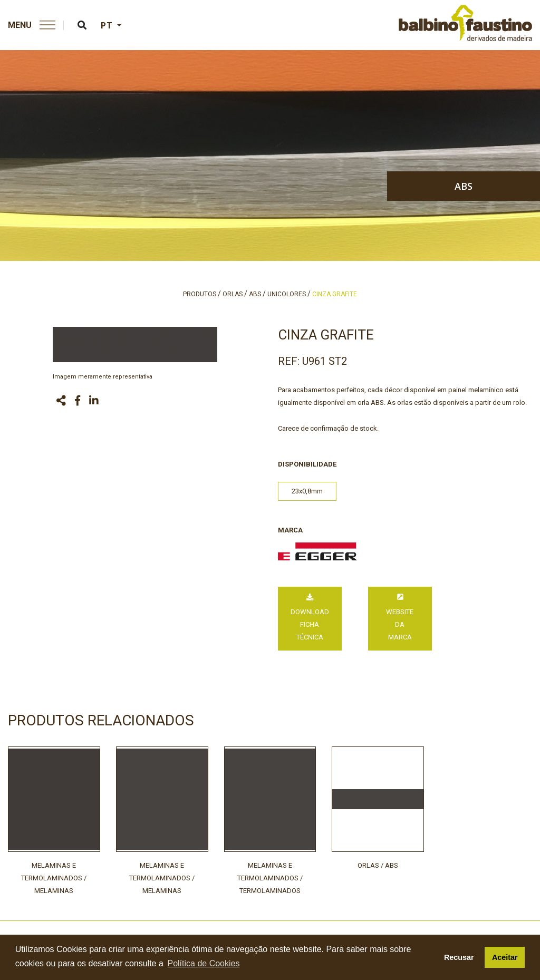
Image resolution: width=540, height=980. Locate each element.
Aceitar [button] (505, 957)
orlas (233, 294)
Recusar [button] (459, 957)
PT (108, 25)
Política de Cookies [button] (203, 963)
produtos (200, 294)
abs (464, 186)
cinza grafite (335, 294)
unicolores (287, 294)
